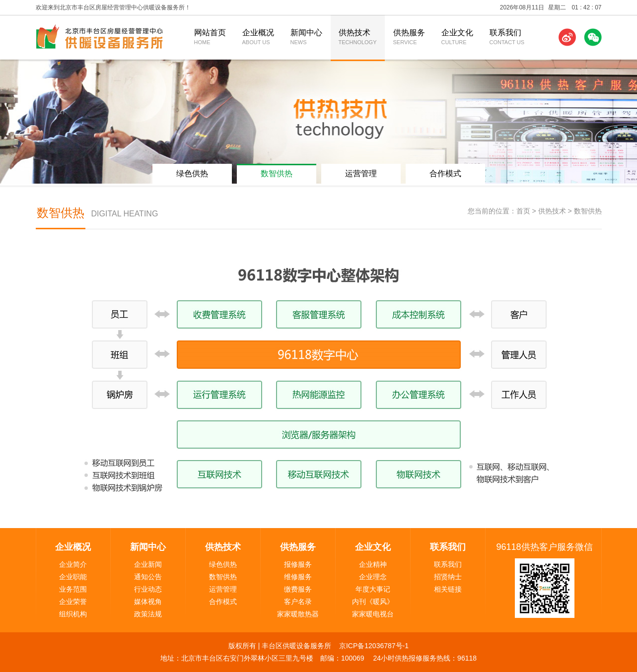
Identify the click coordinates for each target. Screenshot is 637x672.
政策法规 (148, 614)
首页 (523, 211)
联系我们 (448, 564)
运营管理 (361, 173)
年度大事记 (373, 589)
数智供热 (277, 173)
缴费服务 (298, 589)
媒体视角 (148, 602)
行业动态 (148, 589)
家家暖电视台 (373, 614)
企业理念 (373, 577)
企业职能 (73, 577)
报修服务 (298, 564)
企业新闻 (148, 564)
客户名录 (298, 602)
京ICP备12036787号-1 (374, 646)
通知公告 (148, 577)
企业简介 (73, 564)
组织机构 (73, 614)
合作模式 (445, 173)
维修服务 (298, 577)
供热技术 (552, 211)
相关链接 (448, 589)
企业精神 (373, 564)
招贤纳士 (448, 577)
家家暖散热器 (298, 614)
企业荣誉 (73, 602)
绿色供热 (192, 173)
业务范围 (73, 589)
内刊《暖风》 (373, 602)
